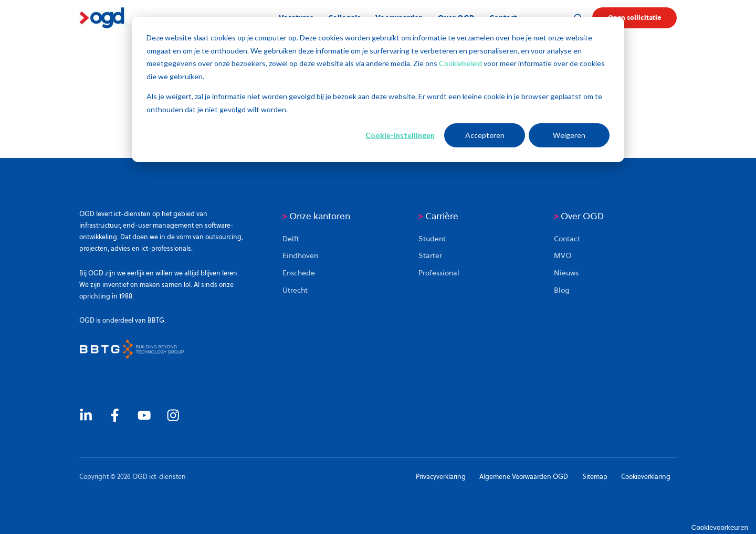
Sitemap (595, 477)
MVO (563, 255)
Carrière (438, 216)
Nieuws (566, 273)
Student (432, 239)
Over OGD (579, 216)
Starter (430, 255)
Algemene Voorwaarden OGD (524, 477)
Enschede (299, 273)
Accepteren (485, 135)
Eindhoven (300, 255)
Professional (439, 273)
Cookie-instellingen (400, 135)
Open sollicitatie (634, 18)
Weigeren (569, 135)
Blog (562, 290)
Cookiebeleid (461, 63)
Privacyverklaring (441, 477)
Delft (291, 239)
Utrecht (295, 290)
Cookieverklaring (646, 477)
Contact (567, 239)
